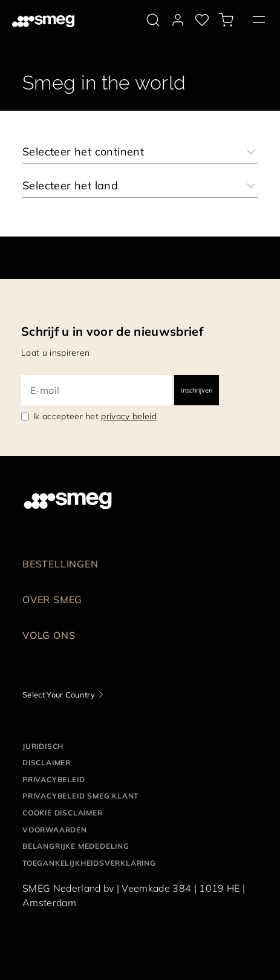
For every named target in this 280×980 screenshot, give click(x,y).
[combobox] (140, 152)
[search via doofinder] (153, 20)
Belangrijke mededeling (76, 846)
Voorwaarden (55, 830)
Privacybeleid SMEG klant (80, 796)
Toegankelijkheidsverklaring (89, 863)
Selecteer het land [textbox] (70, 185)
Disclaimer (47, 763)
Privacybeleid (54, 779)
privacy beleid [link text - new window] (129, 416)
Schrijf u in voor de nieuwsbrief (112, 331)
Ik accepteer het (95, 416)
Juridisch (43, 746)
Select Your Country (59, 694)
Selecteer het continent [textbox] (83, 152)
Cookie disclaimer (63, 813)
